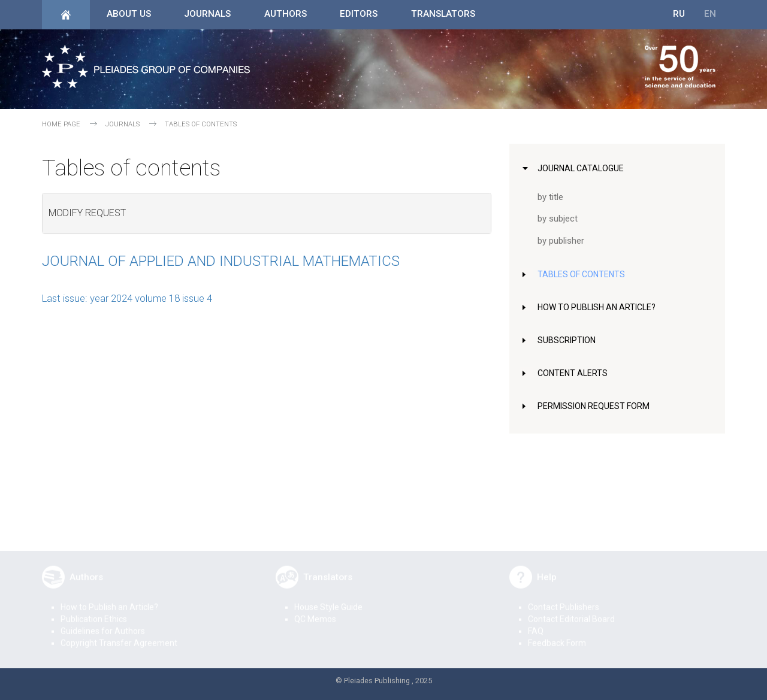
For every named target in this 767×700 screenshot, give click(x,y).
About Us (129, 14)
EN (710, 14)
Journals (207, 14)
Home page (61, 124)
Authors (286, 14)
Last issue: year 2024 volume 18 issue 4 (127, 298)
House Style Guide (328, 599)
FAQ (536, 623)
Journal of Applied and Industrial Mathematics (221, 261)
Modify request (87, 213)
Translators (443, 14)
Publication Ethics (94, 611)
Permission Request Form (596, 406)
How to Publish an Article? (600, 307)
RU (679, 14)
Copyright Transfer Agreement (119, 635)
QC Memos (315, 611)
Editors (359, 14)
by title (551, 197)
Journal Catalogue (582, 168)
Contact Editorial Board (571, 611)
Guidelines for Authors (103, 623)
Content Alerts (575, 373)
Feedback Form (557, 635)
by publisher (562, 241)
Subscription (569, 340)
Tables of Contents (583, 274)
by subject (559, 219)
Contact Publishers (564, 599)
